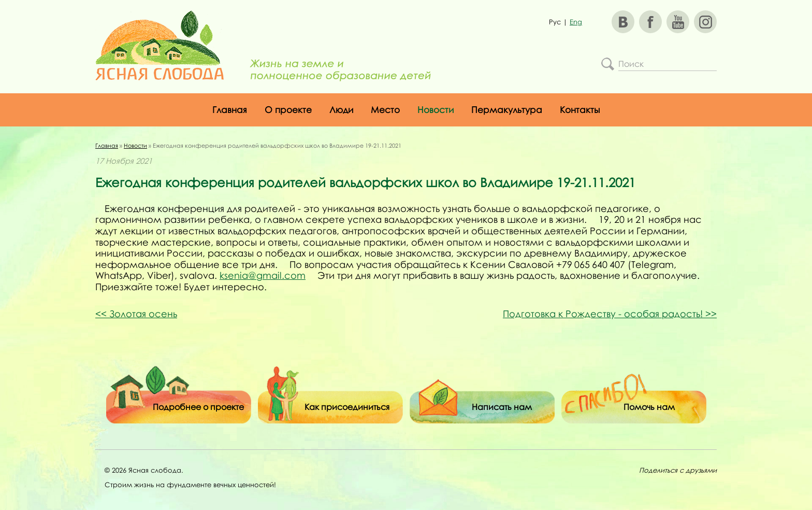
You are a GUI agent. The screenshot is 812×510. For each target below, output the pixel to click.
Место (385, 110)
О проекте (288, 110)
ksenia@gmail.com (263, 275)
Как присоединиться (347, 407)
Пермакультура (507, 110)
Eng (576, 22)
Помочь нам (649, 407)
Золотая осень (136, 314)
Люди (341, 110)
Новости (436, 110)
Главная (230, 110)
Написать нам (502, 407)
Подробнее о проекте (198, 407)
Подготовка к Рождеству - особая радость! (610, 314)
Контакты (580, 110)
